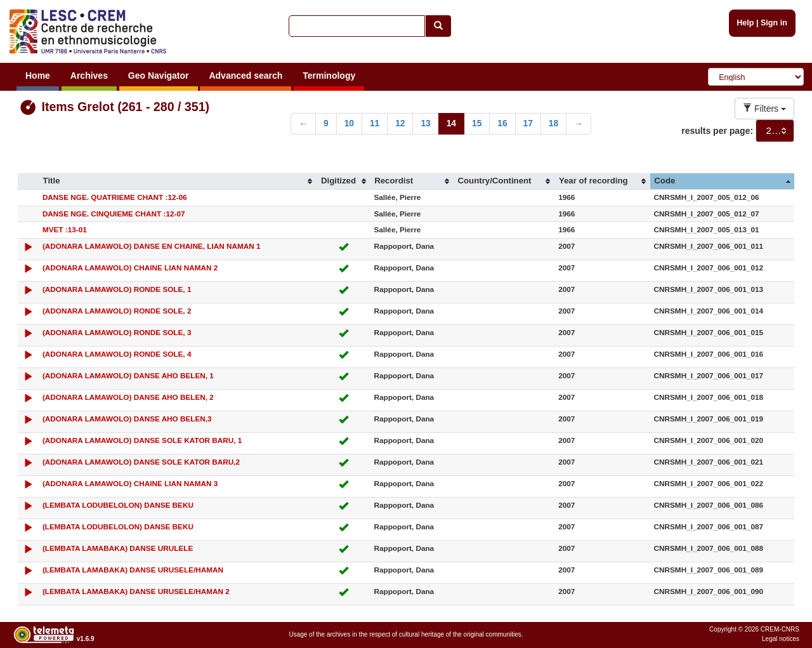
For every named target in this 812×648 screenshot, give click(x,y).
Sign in (774, 23)
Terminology (329, 76)
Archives (89, 76)
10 (349, 123)
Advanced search (246, 76)
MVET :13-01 (65, 229)
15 (477, 123)
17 (528, 123)
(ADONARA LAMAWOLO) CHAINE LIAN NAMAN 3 (130, 483)
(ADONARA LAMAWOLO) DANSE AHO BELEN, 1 (128, 375)
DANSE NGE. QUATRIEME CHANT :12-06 (115, 197)
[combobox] (775, 131)
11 (375, 123)
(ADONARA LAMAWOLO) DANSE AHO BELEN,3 (127, 419)
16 (502, 123)
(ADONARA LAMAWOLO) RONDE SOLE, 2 (117, 311)
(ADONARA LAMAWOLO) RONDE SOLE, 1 (117, 289)
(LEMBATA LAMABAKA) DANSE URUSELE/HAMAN (133, 570)
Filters (764, 109)
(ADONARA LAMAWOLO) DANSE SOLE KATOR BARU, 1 (142, 440)
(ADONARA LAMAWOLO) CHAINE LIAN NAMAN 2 (130, 268)
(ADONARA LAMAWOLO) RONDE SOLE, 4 (117, 354)
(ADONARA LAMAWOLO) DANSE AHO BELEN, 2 (128, 397)
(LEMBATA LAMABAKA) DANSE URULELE (118, 548)
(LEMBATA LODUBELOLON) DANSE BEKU (118, 505)
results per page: (717, 131)
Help (745, 23)
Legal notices (781, 639)
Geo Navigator (159, 76)
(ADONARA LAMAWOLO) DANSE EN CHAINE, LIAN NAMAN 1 (152, 246)
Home (38, 76)
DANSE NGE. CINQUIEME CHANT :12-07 (114, 214)
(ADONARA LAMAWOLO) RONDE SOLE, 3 (117, 332)
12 (400, 123)
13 (425, 123)
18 (553, 123)
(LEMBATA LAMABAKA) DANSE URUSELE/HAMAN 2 (136, 591)
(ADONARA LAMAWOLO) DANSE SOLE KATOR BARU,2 (141, 462)
